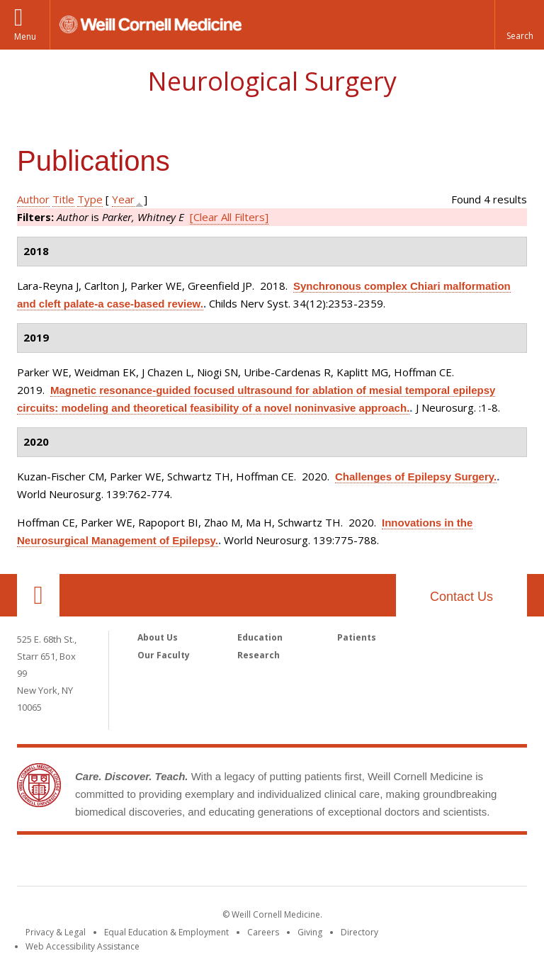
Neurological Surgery (272, 81)
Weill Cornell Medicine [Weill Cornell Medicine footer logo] (272, 863)
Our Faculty (164, 655)
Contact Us (461, 597)
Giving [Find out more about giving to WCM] (310, 932)
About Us (158, 637)
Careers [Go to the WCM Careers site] (263, 932)
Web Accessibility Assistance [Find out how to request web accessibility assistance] (83, 946)
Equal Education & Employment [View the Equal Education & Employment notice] (166, 932)
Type (90, 199)
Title (63, 199)
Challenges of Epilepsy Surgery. (416, 477)
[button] (519, 25)
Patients (357, 637)
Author (33, 199)
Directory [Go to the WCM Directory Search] (359, 932)
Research (259, 655)
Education (260, 637)
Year (123, 199)
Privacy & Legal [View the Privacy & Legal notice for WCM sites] (56, 932)
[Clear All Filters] (229, 217)
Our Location (38, 595)
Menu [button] (25, 36)
